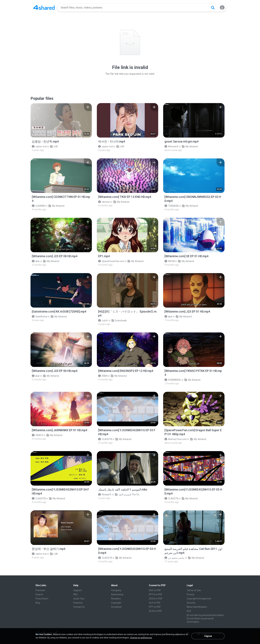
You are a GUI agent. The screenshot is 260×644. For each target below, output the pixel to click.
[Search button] (213, 8)
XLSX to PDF (155, 611)
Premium (40, 590)
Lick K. (103, 321)
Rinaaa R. (105, 495)
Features (78, 603)
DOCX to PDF (156, 599)
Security (191, 603)
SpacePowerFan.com (111, 261)
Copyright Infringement (199, 599)
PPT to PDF (155, 607)
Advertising (117, 594)
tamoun (104, 202)
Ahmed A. (172, 146)
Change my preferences (141, 638)
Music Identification (197, 607)
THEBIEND (172, 206)
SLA (189, 611)
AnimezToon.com (176, 439)
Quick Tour (79, 599)
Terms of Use (194, 590)
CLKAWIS (38, 206)
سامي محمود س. (175, 558)
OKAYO (37, 435)
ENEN (103, 376)
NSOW (170, 261)
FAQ (75, 594)
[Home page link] (44, 8)
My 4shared (190, 146)
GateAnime (40, 317)
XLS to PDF (155, 603)
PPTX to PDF (156, 594)
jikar (36, 261)
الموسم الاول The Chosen (128, 495)
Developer (116, 607)
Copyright (116, 603)
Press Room (42, 599)
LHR (54, 146)
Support (78, 590)
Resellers (116, 599)
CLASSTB (105, 439)
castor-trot (39, 146)
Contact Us (79, 607)
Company (116, 590)
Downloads (119, 321)
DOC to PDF (155, 590)
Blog (38, 603)
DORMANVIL (173, 380)
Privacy (191, 594)
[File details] (61, 120)
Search (39, 594)
